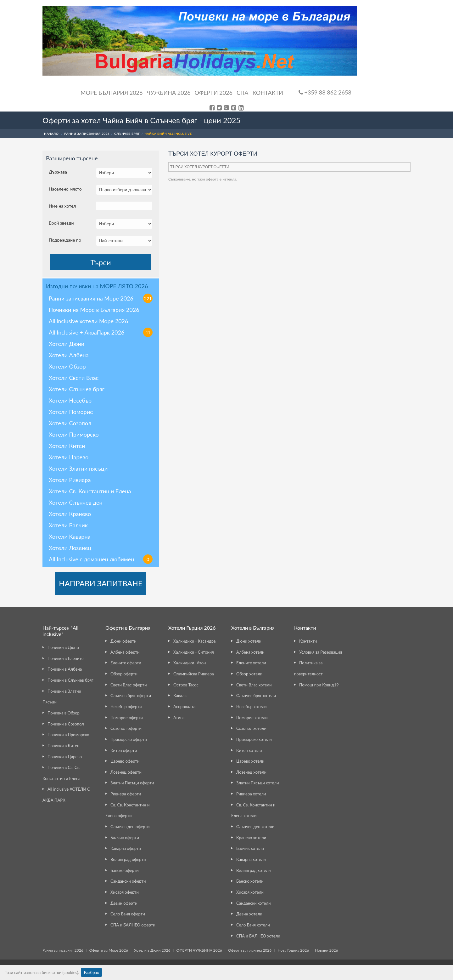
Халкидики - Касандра (195, 641)
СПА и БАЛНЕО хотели (258, 936)
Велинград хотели (253, 870)
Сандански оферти (128, 881)
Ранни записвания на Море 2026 (101, 298)
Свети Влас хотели (254, 685)
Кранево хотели (251, 838)
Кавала (180, 696)
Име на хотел (62, 206)
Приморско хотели (254, 739)
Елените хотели (251, 663)
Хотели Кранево (70, 514)
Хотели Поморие (71, 412)
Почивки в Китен (63, 746)
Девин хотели (249, 914)
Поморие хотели (252, 718)
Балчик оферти (125, 838)
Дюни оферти (123, 641)
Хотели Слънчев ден (76, 502)
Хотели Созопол (70, 423)
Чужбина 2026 (169, 93)
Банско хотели (250, 881)
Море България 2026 (112, 93)
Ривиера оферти (126, 794)
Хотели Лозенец (70, 548)
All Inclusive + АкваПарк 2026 (101, 332)
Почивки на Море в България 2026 (94, 310)
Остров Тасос (186, 685)
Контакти (268, 93)
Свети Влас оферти (129, 685)
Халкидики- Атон (190, 663)
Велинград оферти (128, 859)
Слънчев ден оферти (130, 827)
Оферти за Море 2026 (109, 950)
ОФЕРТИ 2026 (214, 93)
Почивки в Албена (65, 669)
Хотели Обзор (67, 366)
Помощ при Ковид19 (319, 685)
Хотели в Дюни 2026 (152, 950)
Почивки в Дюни (63, 647)
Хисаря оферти (125, 892)
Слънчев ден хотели (255, 827)
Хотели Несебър (70, 400)
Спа (242, 93)
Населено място (65, 189)
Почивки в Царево (65, 757)
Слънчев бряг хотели (256, 696)
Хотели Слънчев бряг (77, 389)
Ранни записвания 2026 (63, 950)
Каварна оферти (126, 848)
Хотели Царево (69, 457)
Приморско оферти (129, 739)
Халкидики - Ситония (194, 652)
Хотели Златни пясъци (78, 468)
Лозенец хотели (251, 772)
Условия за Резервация (321, 652)
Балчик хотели (250, 848)
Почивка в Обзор (64, 713)
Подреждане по (65, 240)
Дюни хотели (249, 641)
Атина (179, 718)
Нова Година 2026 (293, 950)
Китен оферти (124, 750)
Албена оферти (125, 652)
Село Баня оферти (128, 914)
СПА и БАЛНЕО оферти (133, 925)
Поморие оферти (127, 718)
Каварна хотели (251, 859)
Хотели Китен (67, 446)
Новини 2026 (326, 950)
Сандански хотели (253, 903)
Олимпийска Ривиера (194, 674)
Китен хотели (249, 750)
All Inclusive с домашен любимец (101, 559)
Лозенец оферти (126, 772)
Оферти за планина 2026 (250, 950)
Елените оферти (126, 663)
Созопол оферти (126, 728)
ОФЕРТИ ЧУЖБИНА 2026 (199, 950)
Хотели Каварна (70, 536)
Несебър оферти (126, 707)
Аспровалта (184, 707)
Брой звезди (61, 223)
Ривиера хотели (251, 794)
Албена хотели (250, 652)
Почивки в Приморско (68, 735)
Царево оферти (125, 761)
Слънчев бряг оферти (131, 696)
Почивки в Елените (66, 658)
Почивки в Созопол (66, 724)
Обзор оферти (124, 674)
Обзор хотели (249, 674)
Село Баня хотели (253, 925)
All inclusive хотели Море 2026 (88, 321)
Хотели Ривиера (70, 480)
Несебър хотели (251, 707)
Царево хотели (250, 761)
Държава (58, 172)
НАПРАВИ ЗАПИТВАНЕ (101, 583)
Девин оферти (124, 903)
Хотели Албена (69, 355)
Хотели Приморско (74, 434)
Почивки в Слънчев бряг (70, 680)
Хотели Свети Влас (74, 378)
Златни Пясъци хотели (257, 783)
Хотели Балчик (68, 525)
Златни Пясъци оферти (132, 783)
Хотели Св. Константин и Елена (90, 491)
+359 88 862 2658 (325, 92)
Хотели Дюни (67, 344)
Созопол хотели (251, 728)
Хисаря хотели (250, 892)
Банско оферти (125, 870)
